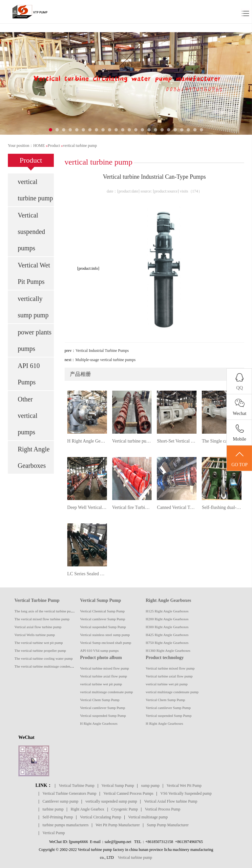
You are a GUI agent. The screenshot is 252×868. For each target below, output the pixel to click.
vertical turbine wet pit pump (101, 684)
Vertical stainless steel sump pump (105, 635)
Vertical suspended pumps (31, 232)
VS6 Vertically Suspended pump (186, 793)
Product (54, 146)
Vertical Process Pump (163, 809)
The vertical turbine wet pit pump (39, 643)
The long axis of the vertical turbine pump (45, 611)
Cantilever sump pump (60, 801)
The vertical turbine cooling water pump (43, 658)
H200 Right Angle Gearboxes (167, 619)
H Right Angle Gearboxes (87, 441)
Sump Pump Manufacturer (168, 825)
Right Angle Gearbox (87, 809)
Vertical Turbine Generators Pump (69, 793)
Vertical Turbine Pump (37, 600)
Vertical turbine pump (135, 857)
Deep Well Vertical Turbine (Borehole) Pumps (87, 507)
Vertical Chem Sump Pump (100, 700)
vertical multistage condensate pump (106, 692)
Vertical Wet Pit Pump (184, 786)
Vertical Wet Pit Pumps (34, 273)
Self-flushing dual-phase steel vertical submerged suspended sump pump (222, 507)
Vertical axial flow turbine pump (38, 627)
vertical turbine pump (80, 146)
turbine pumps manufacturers (65, 825)
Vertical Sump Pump (101, 600)
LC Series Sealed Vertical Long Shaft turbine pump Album (87, 574)
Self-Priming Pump (58, 817)
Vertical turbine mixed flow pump (105, 668)
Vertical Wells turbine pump (35, 635)
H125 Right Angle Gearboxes (167, 611)
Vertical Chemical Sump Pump (102, 611)
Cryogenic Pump (125, 809)
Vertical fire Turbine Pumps (132, 507)
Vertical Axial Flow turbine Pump (171, 801)
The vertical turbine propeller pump (40, 651)
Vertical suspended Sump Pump (103, 627)
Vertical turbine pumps (132, 441)
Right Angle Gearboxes (34, 457)
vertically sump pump (33, 307)
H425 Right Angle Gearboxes (167, 635)
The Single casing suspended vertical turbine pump (222, 441)
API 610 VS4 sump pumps (99, 651)
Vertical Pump (53, 833)
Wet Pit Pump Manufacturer (118, 825)
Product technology (165, 658)
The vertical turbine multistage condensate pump (50, 666)
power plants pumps (35, 340)
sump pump (150, 786)
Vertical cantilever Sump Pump (103, 619)
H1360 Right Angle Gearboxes (168, 651)
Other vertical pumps (28, 416)
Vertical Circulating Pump (101, 817)
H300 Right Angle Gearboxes (167, 627)
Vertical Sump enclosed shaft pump (106, 643)
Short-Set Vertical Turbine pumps (177, 441)
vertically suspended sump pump (111, 801)
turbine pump (53, 809)
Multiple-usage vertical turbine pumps (105, 360)
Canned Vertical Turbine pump (177, 507)
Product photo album (101, 658)
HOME (39, 146)
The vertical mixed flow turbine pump (42, 619)
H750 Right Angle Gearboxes (167, 643)
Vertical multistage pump (148, 817)
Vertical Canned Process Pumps (128, 793)
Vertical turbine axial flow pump (104, 676)
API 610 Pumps (29, 374)
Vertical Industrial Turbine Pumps (102, 351)
